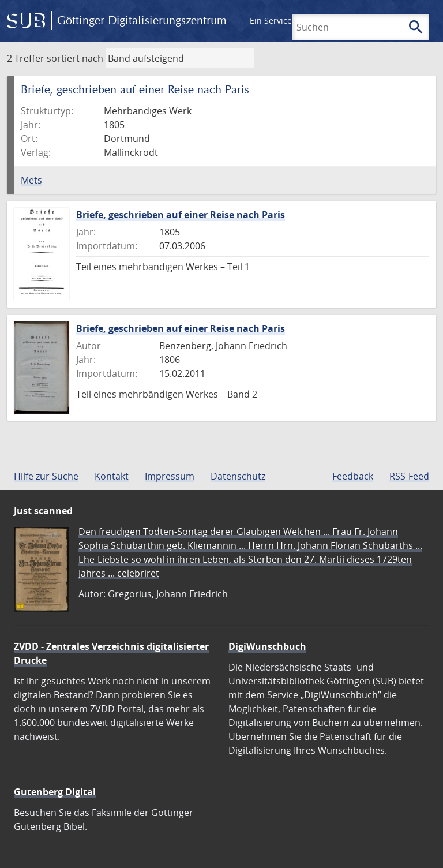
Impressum (170, 476)
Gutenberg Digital (55, 792)
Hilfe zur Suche (46, 476)
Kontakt (112, 476)
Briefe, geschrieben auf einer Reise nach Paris (181, 215)
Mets (31, 180)
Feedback (353, 476)
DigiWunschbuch (267, 646)
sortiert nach (75, 58)
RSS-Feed (409, 476)
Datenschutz (238, 476)
